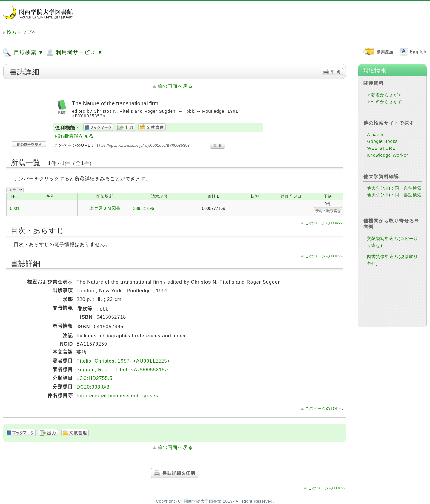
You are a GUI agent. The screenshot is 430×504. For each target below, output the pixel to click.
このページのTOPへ (324, 223)
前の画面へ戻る (175, 86)
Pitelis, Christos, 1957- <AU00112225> (123, 361)
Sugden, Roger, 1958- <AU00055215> (122, 370)
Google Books (382, 141)
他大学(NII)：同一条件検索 (394, 188)
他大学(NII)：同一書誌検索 (394, 195)
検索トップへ (22, 32)
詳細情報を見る (76, 136)
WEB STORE (381, 148)
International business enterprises (117, 396)
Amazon (376, 135)
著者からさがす (387, 95)
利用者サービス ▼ (74, 53)
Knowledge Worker (387, 155)
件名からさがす (387, 102)
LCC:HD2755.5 (95, 378)
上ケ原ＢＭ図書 (105, 208)
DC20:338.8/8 (93, 387)
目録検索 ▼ (23, 53)
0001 (15, 208)
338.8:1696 (144, 208)
